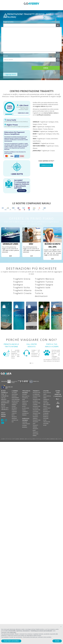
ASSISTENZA (15, 394)
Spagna (35, 124)
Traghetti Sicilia (21, 287)
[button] (30, 363)
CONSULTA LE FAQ (46, 165)
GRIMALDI (36, 122)
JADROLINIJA (37, 151)
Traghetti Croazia (22, 293)
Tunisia (45, 124)
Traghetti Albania (22, 290)
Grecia (40, 124)
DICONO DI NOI (15, 401)
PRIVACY (45, 406)
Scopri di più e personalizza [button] (11, 641)
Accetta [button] (57, 641)
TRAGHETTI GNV (37, 420)
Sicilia (57, 122)
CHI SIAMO (14, 393)
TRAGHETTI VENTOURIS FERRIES (36, 434)
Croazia (48, 139)
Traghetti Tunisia (44, 282)
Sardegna (51, 122)
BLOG (13, 415)
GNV (34, 127)
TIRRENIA (36, 131)
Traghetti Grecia (22, 279)
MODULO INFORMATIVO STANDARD (47, 412)
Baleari (40, 129)
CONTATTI (14, 413)
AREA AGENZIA (47, 405)
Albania (35, 129)
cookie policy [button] (13, 632)
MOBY (35, 134)
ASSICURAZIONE (16, 399)
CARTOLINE (46, 403)
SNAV (34, 139)
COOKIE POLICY (47, 408)
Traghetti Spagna (44, 285)
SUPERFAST (36, 143)
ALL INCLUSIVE (26, 408)
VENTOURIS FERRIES (39, 146)
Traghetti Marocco (45, 279)
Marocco (51, 129)
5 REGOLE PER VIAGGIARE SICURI (47, 424)
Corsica (35, 136)
